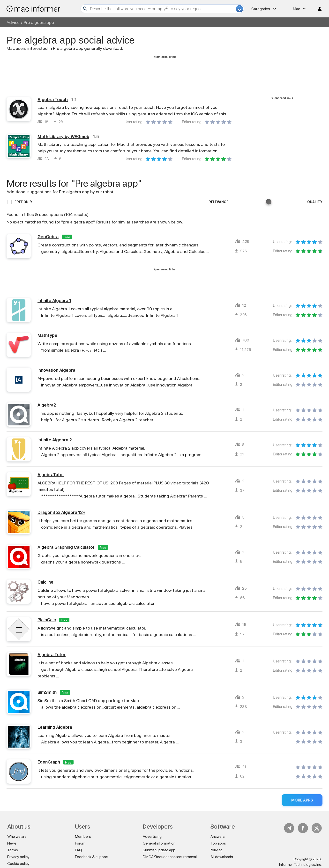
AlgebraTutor (51, 475)
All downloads (222, 857)
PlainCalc (47, 620)
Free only (23, 202)
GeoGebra (48, 237)
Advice (13, 22)
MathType (47, 335)
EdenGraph (49, 762)
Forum (80, 843)
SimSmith (47, 692)
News (12, 843)
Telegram (289, 828)
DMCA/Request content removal (170, 857)
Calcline (45, 582)
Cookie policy (18, 864)
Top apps (218, 843)
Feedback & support (92, 857)
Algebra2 (47, 405)
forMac (216, 850)
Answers (218, 836)
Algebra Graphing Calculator (66, 547)
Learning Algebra (55, 727)
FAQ (79, 850)
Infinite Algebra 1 (54, 300)
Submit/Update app (159, 850)
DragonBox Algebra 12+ (61, 512)
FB (303, 828)
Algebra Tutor (52, 655)
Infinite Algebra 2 (55, 440)
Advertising (152, 836)
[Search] (162, 9)
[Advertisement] (164, 71)
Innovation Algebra (56, 370)
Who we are (17, 836)
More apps (302, 800)
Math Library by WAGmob (63, 137)
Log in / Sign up (317, 9)
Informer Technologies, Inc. (300, 865)
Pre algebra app (39, 22)
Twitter (317, 828)
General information (159, 843)
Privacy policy (18, 857)
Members (83, 836)
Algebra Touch (53, 100)
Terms (13, 850)
